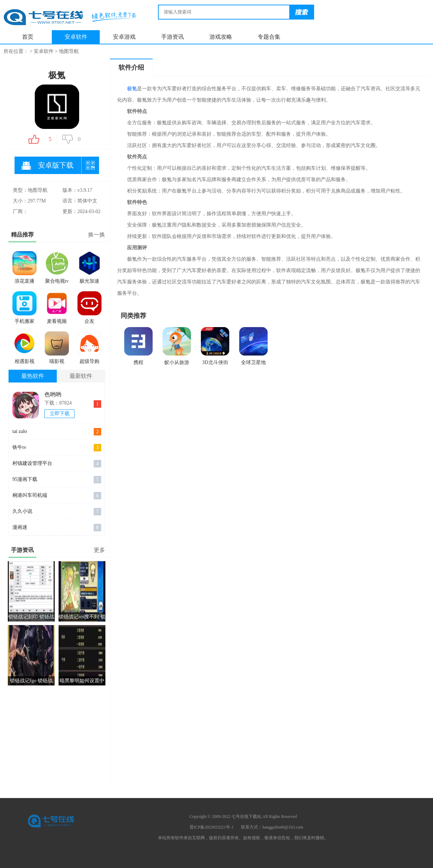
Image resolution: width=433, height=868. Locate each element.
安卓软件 (76, 37)
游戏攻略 (221, 37)
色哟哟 (53, 394)
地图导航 (69, 51)
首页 (28, 37)
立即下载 (60, 414)
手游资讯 (172, 37)
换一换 (97, 235)
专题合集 (269, 37)
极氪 (132, 89)
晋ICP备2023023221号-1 (212, 827)
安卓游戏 (124, 37)
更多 (99, 550)
